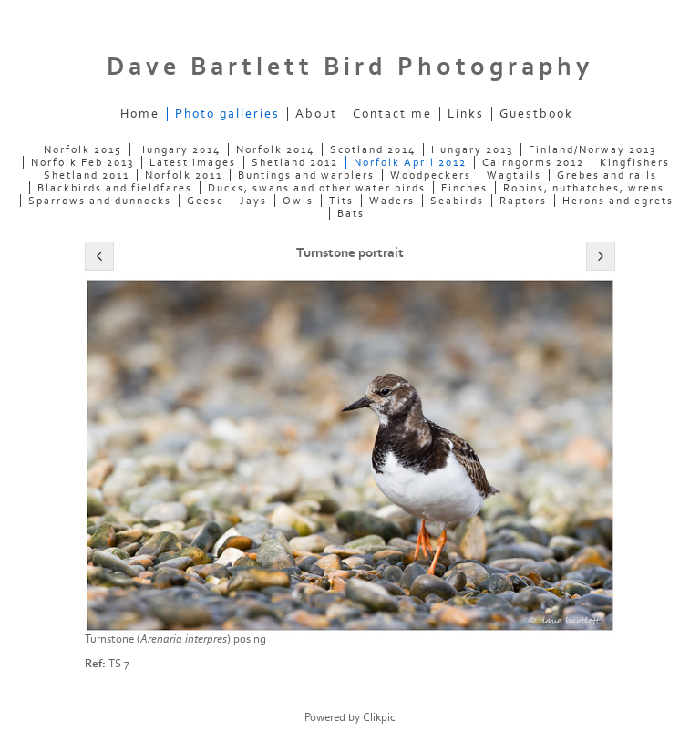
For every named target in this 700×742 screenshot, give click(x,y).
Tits (341, 201)
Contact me (392, 114)
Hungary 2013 (472, 149)
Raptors (523, 201)
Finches (464, 188)
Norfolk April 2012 (410, 162)
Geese (206, 201)
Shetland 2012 (295, 162)
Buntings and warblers (306, 175)
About (316, 114)
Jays (253, 201)
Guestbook (536, 114)
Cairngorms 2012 (533, 162)
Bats (351, 213)
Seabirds (457, 201)
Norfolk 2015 (83, 149)
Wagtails (514, 175)
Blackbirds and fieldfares (115, 188)
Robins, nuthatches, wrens (584, 188)
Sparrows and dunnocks (100, 201)
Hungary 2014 (179, 149)
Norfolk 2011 (184, 175)
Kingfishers (635, 162)
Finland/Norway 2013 (592, 149)
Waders (392, 201)
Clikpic (379, 717)
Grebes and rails (607, 175)
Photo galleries (227, 114)
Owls (298, 201)
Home (140, 114)
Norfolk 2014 (275, 149)
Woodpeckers (431, 175)
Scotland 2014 (373, 149)
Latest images (193, 162)
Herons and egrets (618, 201)
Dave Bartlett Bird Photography (350, 67)
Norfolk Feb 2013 (82, 162)
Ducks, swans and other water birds (317, 188)
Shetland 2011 (87, 175)
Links (466, 114)
